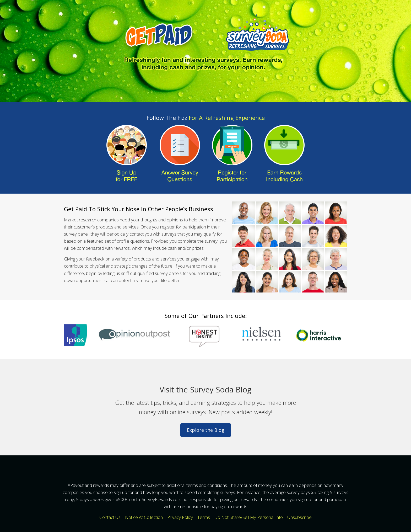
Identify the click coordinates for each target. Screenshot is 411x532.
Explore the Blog (206, 430)
